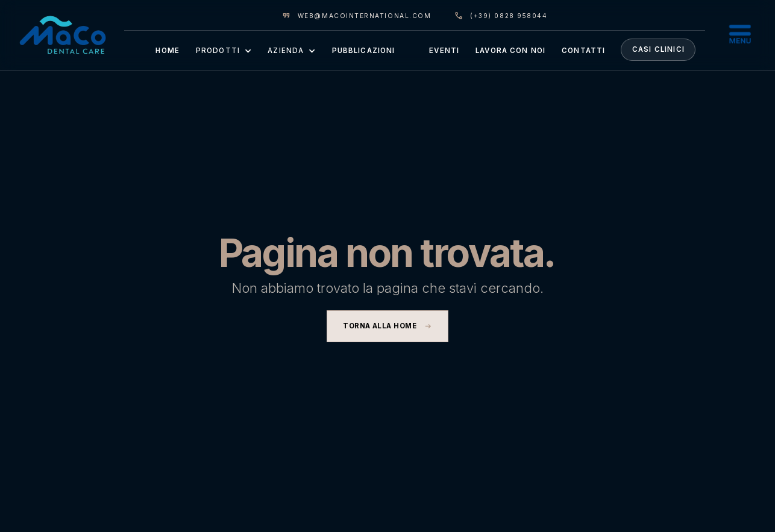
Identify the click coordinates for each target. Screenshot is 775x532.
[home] (63, 35)
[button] (223, 50)
